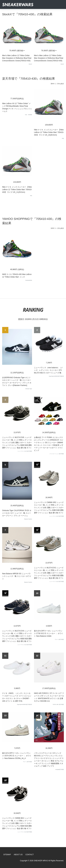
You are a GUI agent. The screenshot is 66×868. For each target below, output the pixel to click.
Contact (29, 855)
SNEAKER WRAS (41, 861)
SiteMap (7, 855)
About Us (18, 855)
